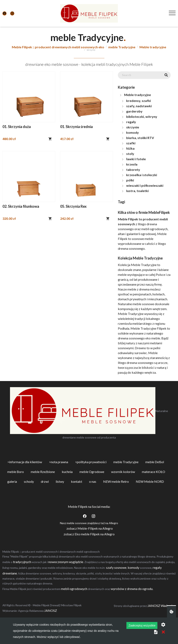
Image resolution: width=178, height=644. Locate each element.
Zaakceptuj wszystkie (142, 625)
